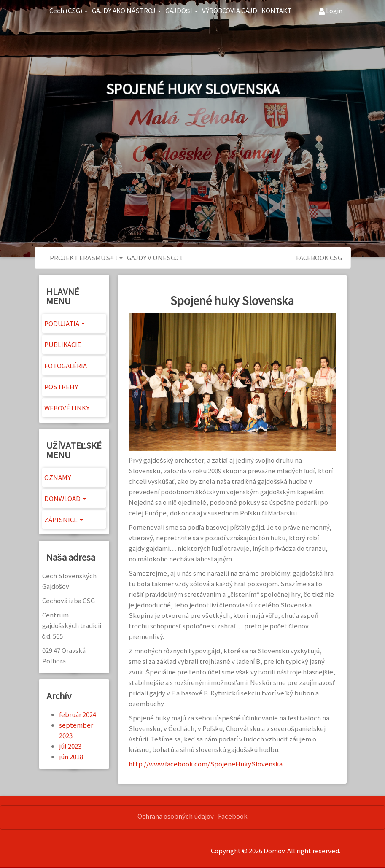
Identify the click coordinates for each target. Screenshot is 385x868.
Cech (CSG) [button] (69, 10)
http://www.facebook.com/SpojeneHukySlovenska (206, 764)
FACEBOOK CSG (319, 257)
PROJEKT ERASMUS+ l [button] (86, 257)
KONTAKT (276, 10)
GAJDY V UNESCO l (155, 257)
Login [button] (331, 11)
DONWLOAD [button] (65, 498)
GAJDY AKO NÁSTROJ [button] (127, 10)
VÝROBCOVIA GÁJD (230, 10)
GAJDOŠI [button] (182, 10)
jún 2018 (71, 756)
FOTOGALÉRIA (66, 365)
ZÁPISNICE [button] (64, 519)
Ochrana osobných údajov (176, 816)
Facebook (233, 816)
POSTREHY (61, 387)
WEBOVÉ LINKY (67, 408)
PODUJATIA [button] (65, 323)
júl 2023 (70, 746)
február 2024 (78, 714)
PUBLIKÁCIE (63, 344)
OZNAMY (58, 477)
